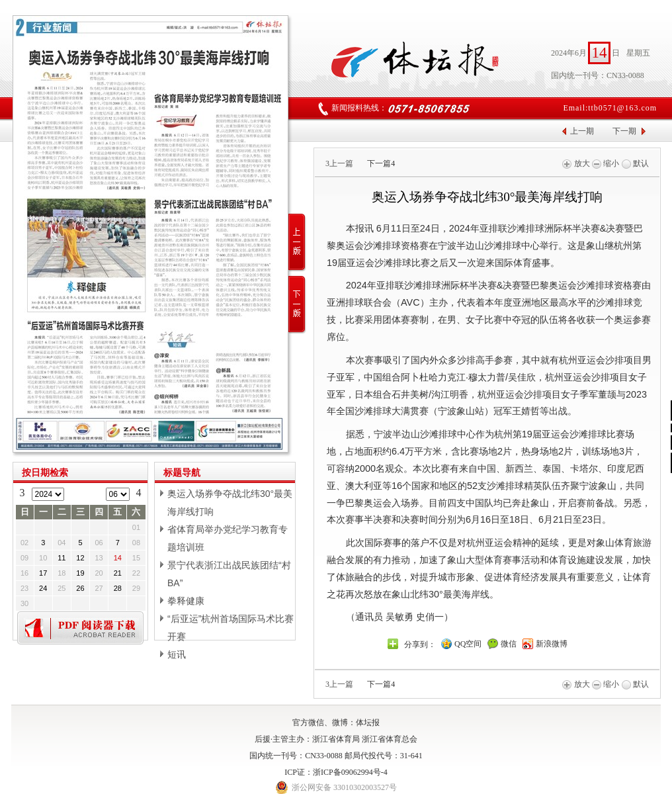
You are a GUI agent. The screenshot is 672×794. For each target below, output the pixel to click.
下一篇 (381, 163)
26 (80, 588)
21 (118, 573)
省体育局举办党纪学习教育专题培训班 (228, 538)
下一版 (297, 305)
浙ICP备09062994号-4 (350, 772)
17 (43, 573)
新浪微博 (552, 644)
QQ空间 (468, 644)
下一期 (624, 131)
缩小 (606, 163)
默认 (635, 163)
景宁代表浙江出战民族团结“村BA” (229, 574)
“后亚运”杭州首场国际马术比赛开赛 (231, 628)
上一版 (297, 243)
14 (118, 558)
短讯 (177, 654)
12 (80, 558)
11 (62, 558)
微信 (509, 644)
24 (43, 588)
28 (118, 588)
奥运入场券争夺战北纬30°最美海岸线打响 (230, 503)
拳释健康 (186, 601)
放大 (576, 163)
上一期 (582, 131)
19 (80, 573)
